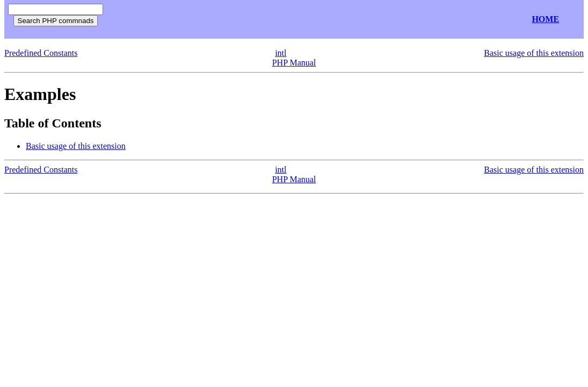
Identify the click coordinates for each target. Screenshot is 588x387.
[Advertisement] (235, 20)
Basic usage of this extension (534, 53)
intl (281, 53)
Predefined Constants (41, 53)
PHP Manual (294, 63)
